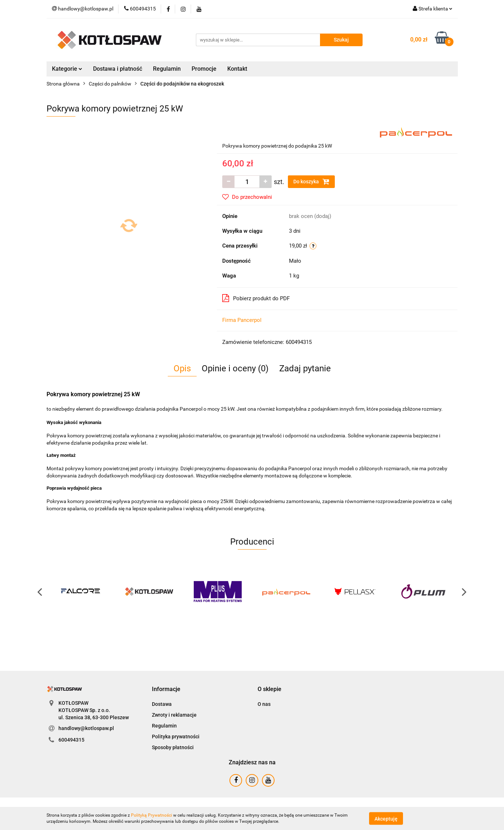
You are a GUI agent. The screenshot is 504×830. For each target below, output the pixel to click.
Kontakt (237, 69)
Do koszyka (311, 182)
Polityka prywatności (176, 737)
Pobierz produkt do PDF (256, 298)
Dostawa (162, 704)
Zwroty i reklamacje (174, 715)
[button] (166, 689)
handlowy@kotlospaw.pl (86, 728)
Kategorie (67, 69)
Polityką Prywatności (152, 815)
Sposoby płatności (173, 747)
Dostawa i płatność (118, 69)
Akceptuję (386, 818)
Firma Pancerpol (242, 320)
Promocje (204, 69)
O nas (264, 704)
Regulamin (167, 69)
